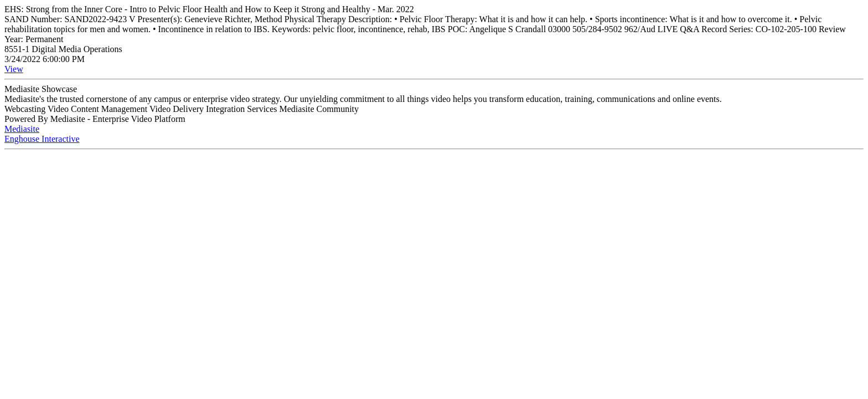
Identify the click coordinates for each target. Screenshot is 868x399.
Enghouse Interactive (42, 139)
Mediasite (22, 129)
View (14, 69)
